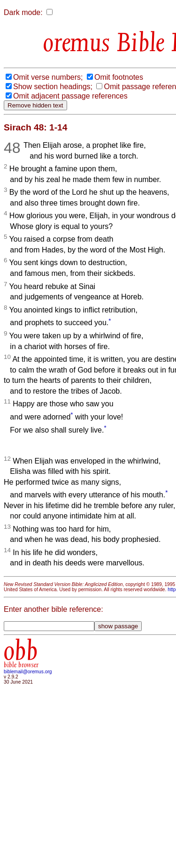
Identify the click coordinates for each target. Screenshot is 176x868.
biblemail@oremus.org (28, 672)
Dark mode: (23, 12)
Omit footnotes (119, 77)
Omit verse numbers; (48, 77)
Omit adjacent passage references (70, 96)
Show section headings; (53, 87)
